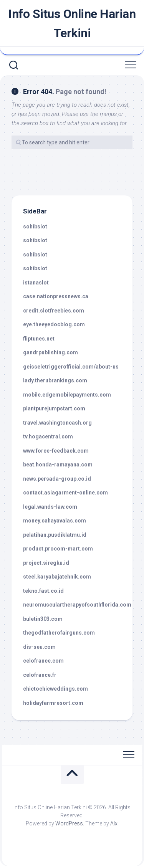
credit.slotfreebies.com (54, 311)
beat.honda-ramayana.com (58, 465)
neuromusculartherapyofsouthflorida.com (77, 605)
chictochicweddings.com (55, 689)
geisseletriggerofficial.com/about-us (71, 367)
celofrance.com (43, 661)
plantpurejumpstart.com (54, 408)
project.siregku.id (46, 563)
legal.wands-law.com (50, 507)
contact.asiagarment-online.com (65, 493)
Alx (114, 823)
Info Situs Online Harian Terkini (72, 23)
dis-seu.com (39, 647)
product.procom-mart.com (58, 549)
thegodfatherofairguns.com (59, 633)
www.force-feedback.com (56, 451)
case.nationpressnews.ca (56, 296)
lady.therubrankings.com (55, 380)
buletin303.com (43, 619)
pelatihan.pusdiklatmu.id (55, 535)
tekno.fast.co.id (43, 591)
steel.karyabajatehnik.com (57, 577)
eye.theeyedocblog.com (54, 324)
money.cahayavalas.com (55, 521)
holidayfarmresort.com (53, 703)
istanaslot (36, 283)
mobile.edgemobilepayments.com (67, 395)
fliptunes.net (39, 339)
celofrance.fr (40, 675)
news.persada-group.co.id (57, 479)
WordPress (69, 823)
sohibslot (35, 227)
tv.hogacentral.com (48, 436)
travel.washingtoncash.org (57, 423)
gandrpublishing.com (50, 352)
